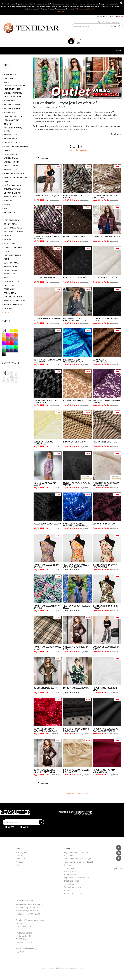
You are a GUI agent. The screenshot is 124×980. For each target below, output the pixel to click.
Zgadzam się (60, 12)
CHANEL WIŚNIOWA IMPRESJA (107, 237)
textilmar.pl (58, 968)
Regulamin (68, 856)
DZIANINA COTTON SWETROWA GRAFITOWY (75, 320)
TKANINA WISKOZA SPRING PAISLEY (105, 607)
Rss (17, 865)
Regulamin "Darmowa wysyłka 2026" (79, 862)
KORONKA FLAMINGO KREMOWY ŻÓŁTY (43, 443)
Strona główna (22, 852)
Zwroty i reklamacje (72, 881)
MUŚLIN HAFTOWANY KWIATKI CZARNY (77, 484)
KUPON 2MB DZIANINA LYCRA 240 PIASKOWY (77, 771)
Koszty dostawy (70, 871)
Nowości (20, 862)
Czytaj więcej (116, 134)
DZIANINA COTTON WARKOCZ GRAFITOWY (47, 361)
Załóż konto (116, 17)
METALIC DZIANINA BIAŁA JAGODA (45, 484)
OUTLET (76, 150)
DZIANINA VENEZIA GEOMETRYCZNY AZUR (74, 361)
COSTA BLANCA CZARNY (74, 278)
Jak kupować (69, 868)
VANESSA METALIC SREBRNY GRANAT (106, 648)
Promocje (20, 856)
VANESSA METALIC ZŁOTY (45, 688)
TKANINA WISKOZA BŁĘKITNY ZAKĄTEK (46, 566)
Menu (118, 51)
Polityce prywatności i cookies (85, 9)
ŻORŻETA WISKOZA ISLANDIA (76, 688)
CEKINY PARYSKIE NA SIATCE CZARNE (76, 197)
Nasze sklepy (69, 884)
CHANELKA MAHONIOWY (45, 278)
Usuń (25, 827)
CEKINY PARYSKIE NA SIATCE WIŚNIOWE (47, 238)
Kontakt (67, 890)
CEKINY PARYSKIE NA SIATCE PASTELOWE (106, 197)
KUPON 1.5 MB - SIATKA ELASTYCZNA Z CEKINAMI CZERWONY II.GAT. (45, 731)
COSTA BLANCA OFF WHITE (106, 278)
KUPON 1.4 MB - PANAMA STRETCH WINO (104, 771)
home (70, 150)
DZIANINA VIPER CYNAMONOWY (100, 361)
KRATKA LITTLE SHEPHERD (105, 442)
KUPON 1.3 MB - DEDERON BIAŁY (105, 689)
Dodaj (11, 827)
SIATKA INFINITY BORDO (104, 524)
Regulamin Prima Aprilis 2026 (76, 852)
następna (44, 158)
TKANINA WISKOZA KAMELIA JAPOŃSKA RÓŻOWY (76, 566)
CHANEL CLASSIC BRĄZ (74, 237)
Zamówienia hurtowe (73, 887)
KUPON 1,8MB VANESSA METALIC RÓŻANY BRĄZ (44, 771)
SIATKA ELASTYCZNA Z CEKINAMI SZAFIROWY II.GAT (76, 525)
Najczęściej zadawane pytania (76, 878)
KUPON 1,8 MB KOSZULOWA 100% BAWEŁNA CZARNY (106, 730)
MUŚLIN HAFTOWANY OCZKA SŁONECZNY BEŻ (106, 484)
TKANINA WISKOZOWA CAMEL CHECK (47, 648)
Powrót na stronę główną (77, 794)
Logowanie (101, 17)
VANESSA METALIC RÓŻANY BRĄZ (76, 648)
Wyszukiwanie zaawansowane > (109, 22)
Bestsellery (21, 859)
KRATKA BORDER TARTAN (75, 442)
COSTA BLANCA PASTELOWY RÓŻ (47, 320)
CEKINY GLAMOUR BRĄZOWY (47, 196)
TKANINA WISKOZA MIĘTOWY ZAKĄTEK (47, 607)
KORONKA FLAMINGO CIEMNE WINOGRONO (107, 402)
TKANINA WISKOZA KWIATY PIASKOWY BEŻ (105, 566)
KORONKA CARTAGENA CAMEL (77, 401)
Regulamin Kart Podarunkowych (77, 859)
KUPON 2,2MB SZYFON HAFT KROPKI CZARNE (76, 730)
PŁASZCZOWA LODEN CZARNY (47, 524)
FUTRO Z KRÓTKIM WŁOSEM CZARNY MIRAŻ (46, 402)
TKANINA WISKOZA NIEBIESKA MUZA (77, 607)
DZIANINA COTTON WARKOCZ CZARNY (107, 320)
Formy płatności (71, 875)
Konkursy (68, 865)
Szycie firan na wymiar (73, 893)
